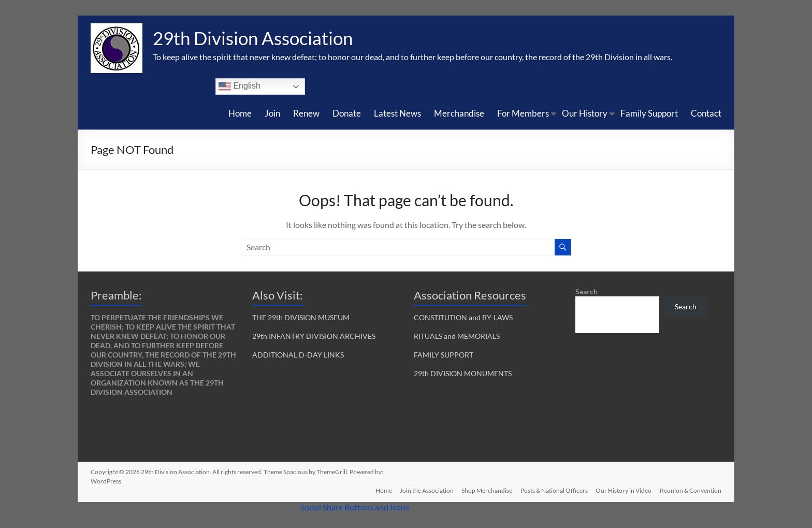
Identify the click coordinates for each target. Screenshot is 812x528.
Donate (347, 113)
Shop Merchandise (486, 490)
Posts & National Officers (554, 490)
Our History (585, 113)
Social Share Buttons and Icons (355, 507)
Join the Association (426, 490)
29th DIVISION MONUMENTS (463, 373)
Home (240, 113)
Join (272, 113)
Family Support (649, 113)
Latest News (397, 113)
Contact (706, 113)
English (240, 87)
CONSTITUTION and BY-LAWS (463, 317)
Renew (306, 113)
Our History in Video (624, 490)
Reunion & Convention (691, 490)
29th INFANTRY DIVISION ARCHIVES (314, 336)
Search (586, 291)
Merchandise (459, 113)
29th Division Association (256, 38)
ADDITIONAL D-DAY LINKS (298, 355)
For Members (523, 113)
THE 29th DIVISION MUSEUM (301, 317)
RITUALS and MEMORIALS (457, 336)
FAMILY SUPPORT (444, 355)
